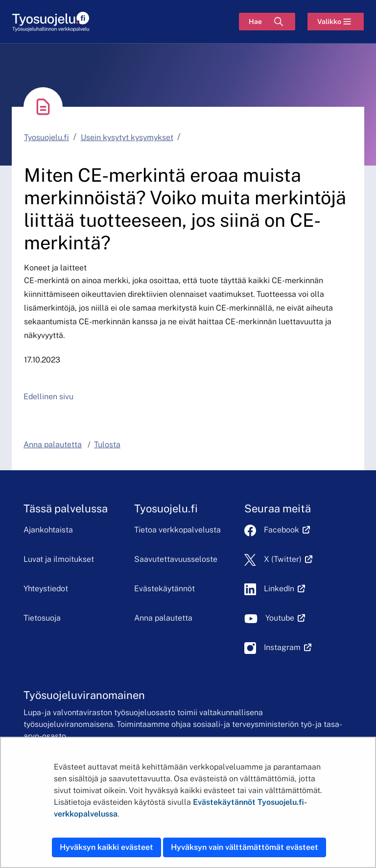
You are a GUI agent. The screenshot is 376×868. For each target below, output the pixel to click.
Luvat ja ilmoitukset (59, 559)
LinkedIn (284, 589)
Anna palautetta (163, 618)
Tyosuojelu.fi (47, 137)
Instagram (288, 647)
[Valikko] (336, 22)
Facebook (287, 530)
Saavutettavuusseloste (176, 559)
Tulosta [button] (107, 445)
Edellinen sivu (48, 397)
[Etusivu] (51, 22)
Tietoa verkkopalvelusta (177, 530)
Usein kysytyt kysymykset (127, 137)
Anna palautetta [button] (53, 445)
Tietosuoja (42, 618)
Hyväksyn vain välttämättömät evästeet (245, 847)
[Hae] (267, 22)
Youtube (285, 618)
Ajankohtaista (48, 530)
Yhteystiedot (46, 589)
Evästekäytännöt (164, 589)
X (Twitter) (288, 559)
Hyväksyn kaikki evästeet (106, 847)
